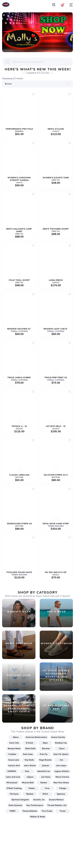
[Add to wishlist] (33, 94)
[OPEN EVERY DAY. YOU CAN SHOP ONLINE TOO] (37, 32)
